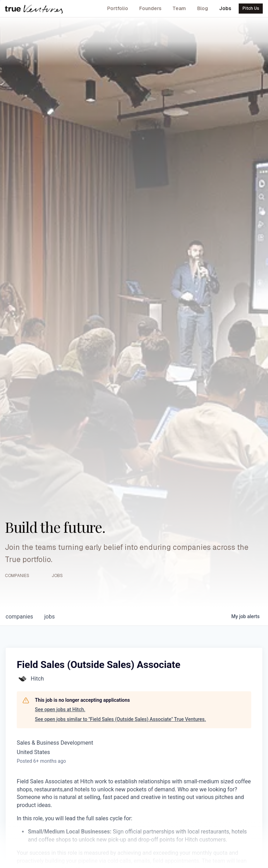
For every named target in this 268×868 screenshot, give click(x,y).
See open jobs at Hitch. (60, 709)
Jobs (225, 8)
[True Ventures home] (34, 9)
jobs (50, 617)
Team (179, 8)
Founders (150, 8)
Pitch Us (251, 8)
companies (19, 617)
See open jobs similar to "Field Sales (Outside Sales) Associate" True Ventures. (120, 719)
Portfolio (118, 8)
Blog (203, 8)
